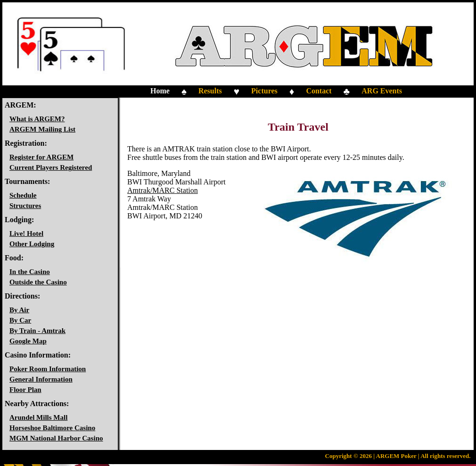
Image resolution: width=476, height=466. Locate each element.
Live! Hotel (26, 233)
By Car (20, 320)
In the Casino (30, 272)
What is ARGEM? (37, 119)
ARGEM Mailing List (42, 129)
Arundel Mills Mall (38, 417)
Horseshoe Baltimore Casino (52, 428)
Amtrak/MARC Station (163, 190)
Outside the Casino (38, 282)
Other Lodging (32, 244)
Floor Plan (25, 390)
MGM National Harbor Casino (56, 438)
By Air (19, 310)
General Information (41, 379)
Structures (25, 206)
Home (160, 91)
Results (210, 91)
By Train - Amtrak (37, 331)
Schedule (23, 195)
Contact (319, 91)
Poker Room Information (48, 369)
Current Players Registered (51, 167)
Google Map (28, 341)
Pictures (264, 91)
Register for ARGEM (41, 157)
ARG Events (382, 91)
